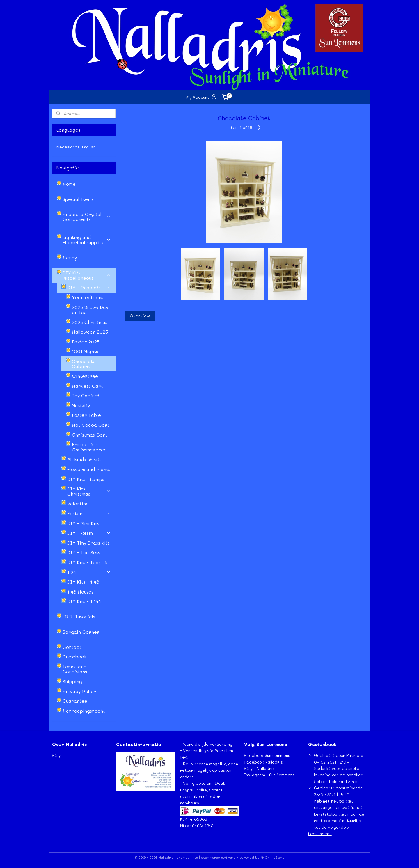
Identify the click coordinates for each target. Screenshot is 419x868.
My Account (202, 97)
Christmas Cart (90, 435)
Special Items (78, 199)
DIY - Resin (89, 533)
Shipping (72, 681)
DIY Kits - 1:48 (83, 582)
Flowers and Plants (89, 469)
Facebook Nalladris (263, 762)
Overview (140, 316)
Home (69, 184)
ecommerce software (218, 857)
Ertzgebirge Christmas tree (89, 447)
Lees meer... (320, 834)
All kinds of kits (84, 459)
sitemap (183, 857)
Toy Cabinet (86, 395)
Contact (72, 647)
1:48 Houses (80, 592)
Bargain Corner (81, 632)
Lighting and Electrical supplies (87, 240)
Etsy (56, 755)
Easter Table (86, 415)
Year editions (88, 297)
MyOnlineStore (272, 857)
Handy (70, 257)
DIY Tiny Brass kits (88, 543)
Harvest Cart (87, 386)
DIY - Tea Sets (84, 552)
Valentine (78, 503)
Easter (89, 513)
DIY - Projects (89, 287)
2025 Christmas (90, 322)
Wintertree (85, 376)
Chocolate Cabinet (84, 364)
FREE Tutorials (79, 616)
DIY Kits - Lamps (86, 479)
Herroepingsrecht (84, 711)
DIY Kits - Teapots (88, 562)
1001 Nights (85, 351)
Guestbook (75, 657)
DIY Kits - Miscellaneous (87, 275)
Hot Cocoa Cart (91, 425)
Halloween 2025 (90, 332)
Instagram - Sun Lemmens (269, 775)
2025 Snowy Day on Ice (90, 310)
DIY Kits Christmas (89, 491)
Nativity (81, 405)
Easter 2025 (86, 342)
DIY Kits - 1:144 (84, 601)
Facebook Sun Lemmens (267, 755)
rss (195, 857)
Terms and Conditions (75, 669)
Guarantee (75, 701)
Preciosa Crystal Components (87, 217)
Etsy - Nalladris (259, 768)
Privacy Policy (79, 691)
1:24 (89, 572)
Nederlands (68, 147)
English (89, 147)
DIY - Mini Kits (83, 523)
